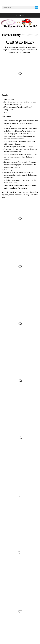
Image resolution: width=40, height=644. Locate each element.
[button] (18, 15)
